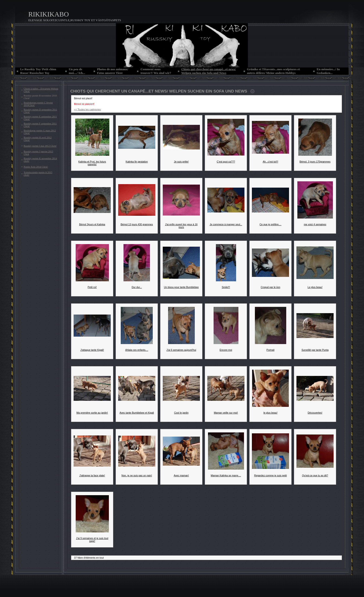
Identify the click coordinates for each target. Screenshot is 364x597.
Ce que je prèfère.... (270, 224)
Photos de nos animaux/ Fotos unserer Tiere (113, 71)
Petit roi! (92, 287)
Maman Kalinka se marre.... (226, 475)
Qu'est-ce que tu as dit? (315, 475)
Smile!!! (226, 287)
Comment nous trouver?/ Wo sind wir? (156, 71)
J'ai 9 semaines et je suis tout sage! (92, 540)
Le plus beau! (315, 287)
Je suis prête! (181, 162)
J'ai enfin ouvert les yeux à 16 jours (181, 226)
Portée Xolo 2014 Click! (36, 167)
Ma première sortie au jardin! (92, 413)
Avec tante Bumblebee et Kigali (137, 413)
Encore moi (226, 350)
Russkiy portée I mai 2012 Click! (40, 146)
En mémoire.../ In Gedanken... (328, 71)
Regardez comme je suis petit (270, 475)
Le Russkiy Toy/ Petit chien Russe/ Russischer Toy (38, 71)
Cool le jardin (181, 413)
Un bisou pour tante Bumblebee (181, 287)
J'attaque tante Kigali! (92, 350)
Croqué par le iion (270, 287)
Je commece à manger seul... (226, 224)
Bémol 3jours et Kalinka (92, 224)
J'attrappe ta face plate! (92, 475)
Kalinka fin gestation (137, 162)
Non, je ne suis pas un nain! (137, 475)
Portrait (270, 350)
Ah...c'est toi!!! (271, 162)
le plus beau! (270, 413)
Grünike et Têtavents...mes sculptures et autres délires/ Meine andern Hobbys (273, 71)
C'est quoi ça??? (226, 162)
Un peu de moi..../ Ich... (77, 71)
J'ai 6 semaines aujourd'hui (181, 350)
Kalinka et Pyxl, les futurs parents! (92, 163)
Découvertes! (315, 413)
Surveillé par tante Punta (315, 350)
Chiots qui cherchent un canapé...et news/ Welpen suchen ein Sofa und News (209, 71)
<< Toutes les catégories (87, 109)
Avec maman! (181, 475)
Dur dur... (137, 287)
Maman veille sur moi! (226, 413)
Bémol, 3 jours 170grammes (315, 162)
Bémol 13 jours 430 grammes (137, 224)
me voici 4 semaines (315, 224)
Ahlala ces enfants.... (137, 350)
